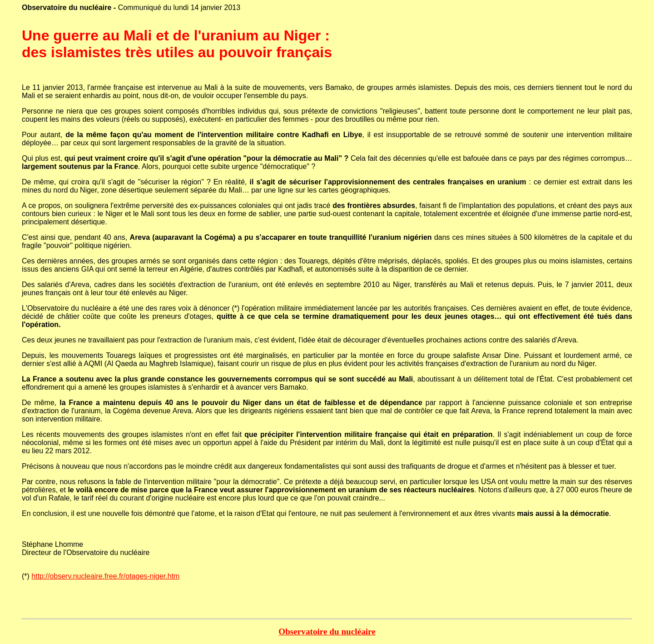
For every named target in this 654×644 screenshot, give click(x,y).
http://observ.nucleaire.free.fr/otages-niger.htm (105, 576)
